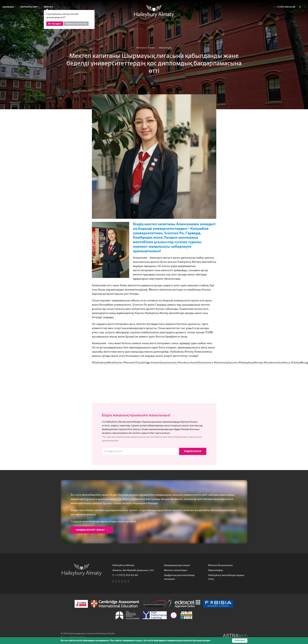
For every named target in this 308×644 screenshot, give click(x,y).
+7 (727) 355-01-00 (126, 575)
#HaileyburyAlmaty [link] (251, 363)
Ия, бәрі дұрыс (55, 24)
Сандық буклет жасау (92, 530)
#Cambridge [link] (143, 363)
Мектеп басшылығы (220, 565)
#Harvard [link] (129, 363)
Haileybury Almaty (146, 48)
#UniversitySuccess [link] (226, 363)
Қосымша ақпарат (202, 640)
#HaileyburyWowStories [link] (107, 363)
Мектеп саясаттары (176, 570)
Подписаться (193, 451)
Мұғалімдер (216, 570)
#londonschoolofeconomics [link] (195, 363)
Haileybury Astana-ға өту (76, 24)
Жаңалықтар (165, 48)
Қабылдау (239, 640)
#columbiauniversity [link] (164, 363)
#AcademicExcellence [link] (277, 363)
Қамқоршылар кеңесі (177, 565)
